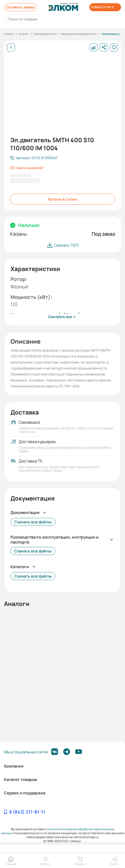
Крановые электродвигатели (79, 34)
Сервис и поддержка (25, 793)
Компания (14, 766)
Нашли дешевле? (27, 168)
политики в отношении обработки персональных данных (58, 831)
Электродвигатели (45, 34)
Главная (9, 34)
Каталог (24, 34)
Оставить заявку (21, 7)
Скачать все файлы (33, 522)
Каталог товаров (20, 779)
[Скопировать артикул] (34, 158)
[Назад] (11, 47)
